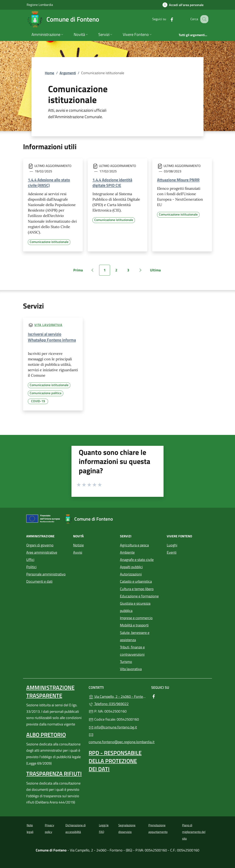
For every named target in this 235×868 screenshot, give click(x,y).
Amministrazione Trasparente (50, 691)
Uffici (30, 560)
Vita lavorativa (48, 325)
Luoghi (172, 545)
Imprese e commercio (136, 618)
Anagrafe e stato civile (137, 560)
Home (49, 73)
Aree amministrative (42, 552)
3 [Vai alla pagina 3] (130, 271)
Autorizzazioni (131, 574)
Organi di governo (40, 545)
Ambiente (127, 552)
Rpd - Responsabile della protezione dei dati (115, 761)
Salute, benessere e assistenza (135, 636)
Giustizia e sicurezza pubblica (135, 607)
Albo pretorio (46, 735)
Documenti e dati (39, 581)
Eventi (172, 552)
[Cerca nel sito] (204, 19)
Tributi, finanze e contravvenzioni (132, 651)
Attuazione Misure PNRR (178, 180)
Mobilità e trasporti (134, 625)
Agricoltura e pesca (134, 545)
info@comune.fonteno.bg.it (113, 727)
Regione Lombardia (40, 5)
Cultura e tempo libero (137, 589)
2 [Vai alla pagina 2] (119, 271)
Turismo (126, 662)
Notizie (78, 545)
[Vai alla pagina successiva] (141, 270)
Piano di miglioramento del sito (194, 832)
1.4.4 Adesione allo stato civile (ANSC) (49, 182)
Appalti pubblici (131, 567)
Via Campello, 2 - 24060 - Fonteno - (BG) (117, 696)
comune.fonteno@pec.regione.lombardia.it (117, 739)
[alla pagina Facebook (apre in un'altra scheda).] (168, 19)
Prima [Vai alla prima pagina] (79, 271)
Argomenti (68, 73)
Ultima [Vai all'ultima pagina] (157, 271)
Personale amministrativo (46, 574)
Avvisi (78, 552)
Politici (31, 567)
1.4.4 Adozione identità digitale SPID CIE (112, 182)
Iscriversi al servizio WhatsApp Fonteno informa (52, 337)
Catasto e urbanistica (136, 581)
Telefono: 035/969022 (109, 704)
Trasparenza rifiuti (54, 774)
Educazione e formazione (139, 596)
